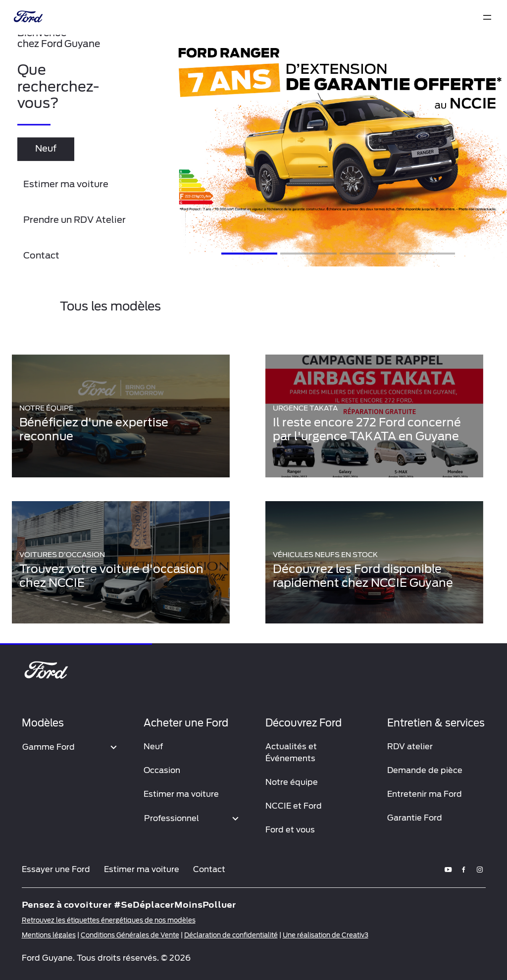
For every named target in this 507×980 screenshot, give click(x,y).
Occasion (162, 770)
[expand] (487, 17)
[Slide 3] (368, 254)
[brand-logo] (27, 17)
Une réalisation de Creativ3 (326, 935)
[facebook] (464, 869)
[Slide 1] (249, 254)
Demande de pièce (425, 770)
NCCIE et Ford (294, 806)
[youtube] (448, 869)
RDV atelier (410, 747)
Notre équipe (292, 782)
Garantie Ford (415, 818)
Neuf (153, 747)
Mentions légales (49, 935)
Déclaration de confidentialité (231, 935)
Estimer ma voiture (181, 794)
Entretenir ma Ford (425, 794)
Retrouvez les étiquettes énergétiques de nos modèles (109, 920)
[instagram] (480, 869)
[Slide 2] (308, 254)
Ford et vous (290, 830)
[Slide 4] (427, 254)
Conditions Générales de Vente (130, 935)
